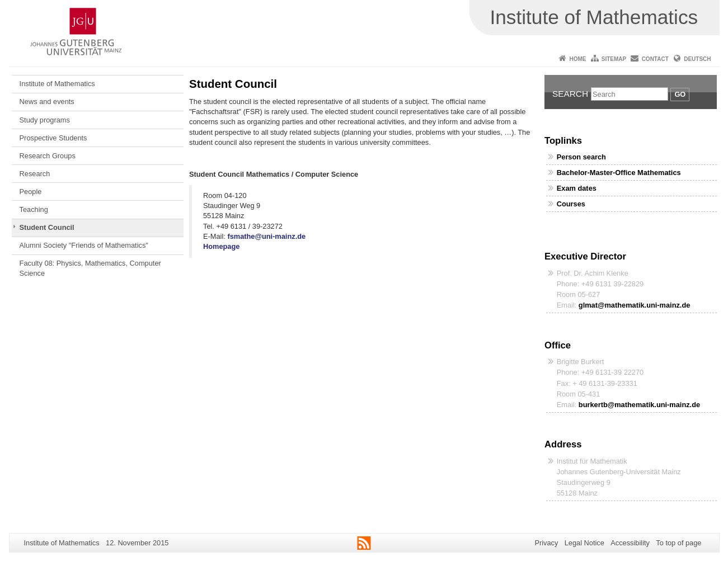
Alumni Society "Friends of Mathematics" (84, 245)
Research (35, 174)
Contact (655, 59)
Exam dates (577, 188)
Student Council (47, 227)
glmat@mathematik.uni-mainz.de (635, 305)
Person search (581, 157)
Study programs (45, 120)
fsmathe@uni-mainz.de (266, 236)
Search (570, 94)
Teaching (34, 209)
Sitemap (614, 59)
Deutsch (697, 59)
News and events (47, 102)
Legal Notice (584, 543)
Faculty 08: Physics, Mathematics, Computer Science (90, 268)
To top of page (678, 543)
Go (680, 94)
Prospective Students (53, 138)
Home (577, 59)
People (31, 192)
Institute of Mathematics (57, 84)
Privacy (546, 543)
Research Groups (48, 156)
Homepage (221, 246)
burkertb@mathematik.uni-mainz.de (639, 405)
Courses (571, 204)
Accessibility (630, 543)
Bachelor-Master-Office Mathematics (619, 173)
